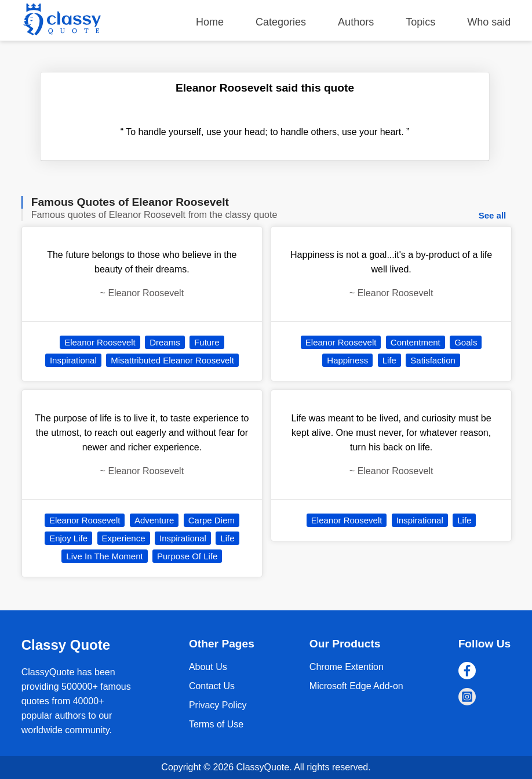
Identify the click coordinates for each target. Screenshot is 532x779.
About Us (208, 667)
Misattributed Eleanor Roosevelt (172, 360)
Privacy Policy (218, 705)
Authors (356, 22)
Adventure (154, 520)
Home (210, 22)
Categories (281, 22)
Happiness (347, 360)
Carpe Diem (212, 520)
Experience (124, 538)
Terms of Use (216, 724)
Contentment (416, 342)
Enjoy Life (68, 538)
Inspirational (73, 360)
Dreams (165, 342)
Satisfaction (433, 360)
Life (227, 538)
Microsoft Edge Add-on (356, 686)
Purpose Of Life (187, 556)
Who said (489, 22)
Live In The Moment (104, 556)
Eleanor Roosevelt (100, 342)
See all (493, 215)
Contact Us (212, 686)
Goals (466, 342)
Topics (420, 22)
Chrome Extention (347, 667)
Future (207, 342)
